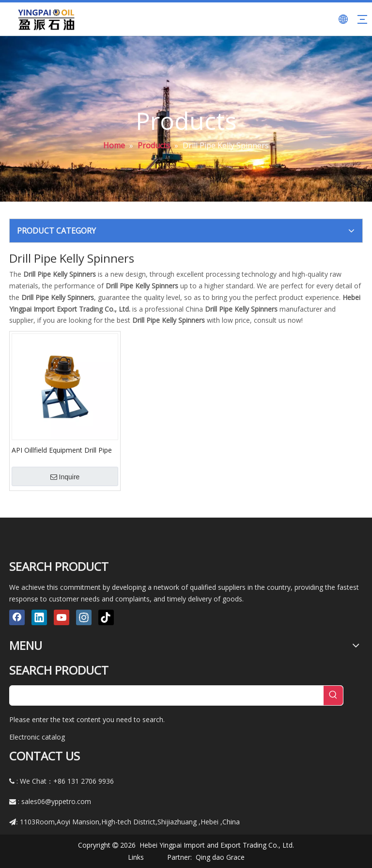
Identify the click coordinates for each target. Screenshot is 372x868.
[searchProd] (167, 695)
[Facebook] (17, 617)
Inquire (65, 477)
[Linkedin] (39, 617)
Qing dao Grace (220, 857)
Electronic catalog (37, 737)
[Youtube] (62, 617)
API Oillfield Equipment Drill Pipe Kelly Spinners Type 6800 (62, 450)
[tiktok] (106, 617)
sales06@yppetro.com (56, 801)
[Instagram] (84, 617)
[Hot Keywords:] (333, 695)
